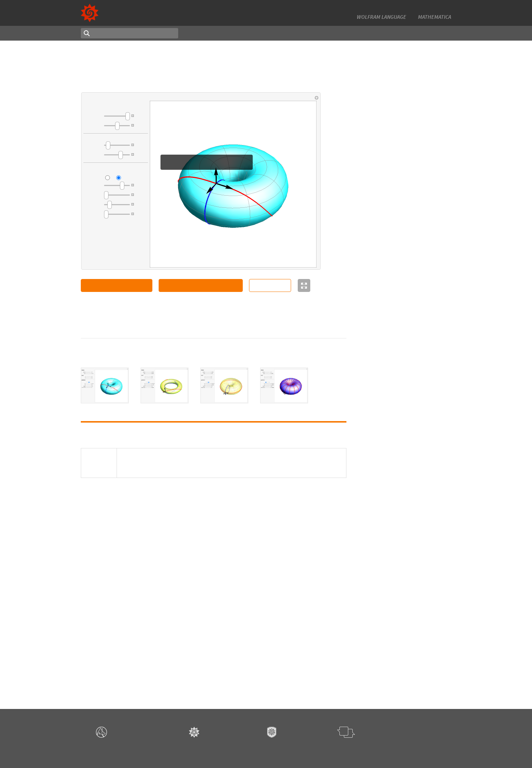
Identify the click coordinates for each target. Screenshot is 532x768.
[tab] (105, 385)
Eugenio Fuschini (398, 597)
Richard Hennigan (399, 616)
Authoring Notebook (423, 33)
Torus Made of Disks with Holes (414, 447)
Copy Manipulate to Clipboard (201, 285)
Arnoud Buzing (396, 490)
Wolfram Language (381, 17)
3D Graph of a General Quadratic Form (404, 587)
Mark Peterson (395, 259)
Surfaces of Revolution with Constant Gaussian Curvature (412, 425)
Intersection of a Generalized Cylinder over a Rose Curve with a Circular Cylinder (411, 342)
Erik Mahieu (392, 355)
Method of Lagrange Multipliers (414, 168)
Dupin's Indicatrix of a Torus (410, 111)
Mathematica (435, 17)
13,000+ (368, 8)
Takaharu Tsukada (400, 203)
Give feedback (351, 750)
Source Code (270, 285)
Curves (361, 658)
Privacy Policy (319, 750)
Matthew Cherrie (398, 149)
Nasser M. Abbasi (398, 521)
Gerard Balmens (134, 316)
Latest (227, 33)
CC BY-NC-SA (159, 323)
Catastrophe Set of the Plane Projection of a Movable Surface (414, 193)
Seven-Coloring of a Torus (408, 392)
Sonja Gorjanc (395, 117)
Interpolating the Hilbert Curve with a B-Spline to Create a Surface (414, 309)
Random (255, 33)
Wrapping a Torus (399, 533)
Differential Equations (378, 651)
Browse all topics (372, 680)
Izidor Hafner (394, 399)
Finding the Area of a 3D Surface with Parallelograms (410, 248)
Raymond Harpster (400, 175)
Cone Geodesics (397, 223)
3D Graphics (367, 673)
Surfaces (363, 665)
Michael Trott (394, 323)
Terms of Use (289, 750)
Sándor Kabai (394, 380)
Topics (201, 33)
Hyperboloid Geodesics (405, 271)
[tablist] (214, 385)
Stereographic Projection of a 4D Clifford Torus (411, 562)
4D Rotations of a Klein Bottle (412, 609)
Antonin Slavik (395, 229)
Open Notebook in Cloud (117, 285)
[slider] (117, 116)
